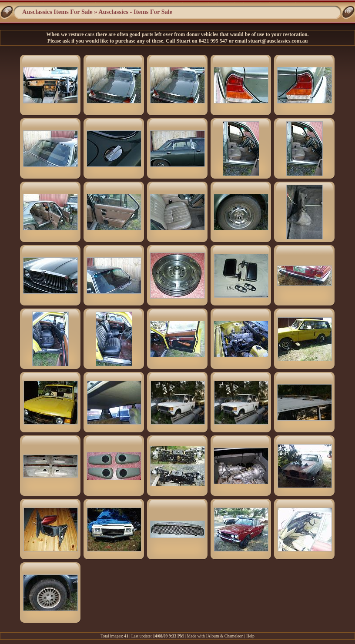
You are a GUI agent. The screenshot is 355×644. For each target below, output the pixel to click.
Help (250, 636)
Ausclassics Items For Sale (57, 12)
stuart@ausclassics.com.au (278, 41)
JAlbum (212, 636)
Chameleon (234, 636)
